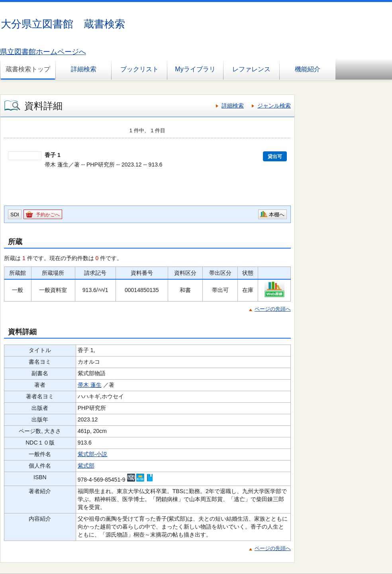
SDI (15, 215)
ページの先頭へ (273, 309)
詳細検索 (84, 69)
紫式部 (86, 466)
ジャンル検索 (274, 106)
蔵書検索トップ (28, 69)
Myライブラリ (195, 69)
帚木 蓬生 (90, 385)
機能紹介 (308, 69)
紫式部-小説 (93, 454)
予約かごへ (48, 215)
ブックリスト (139, 69)
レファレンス (251, 69)
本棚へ (277, 215)
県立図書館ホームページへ (43, 52)
